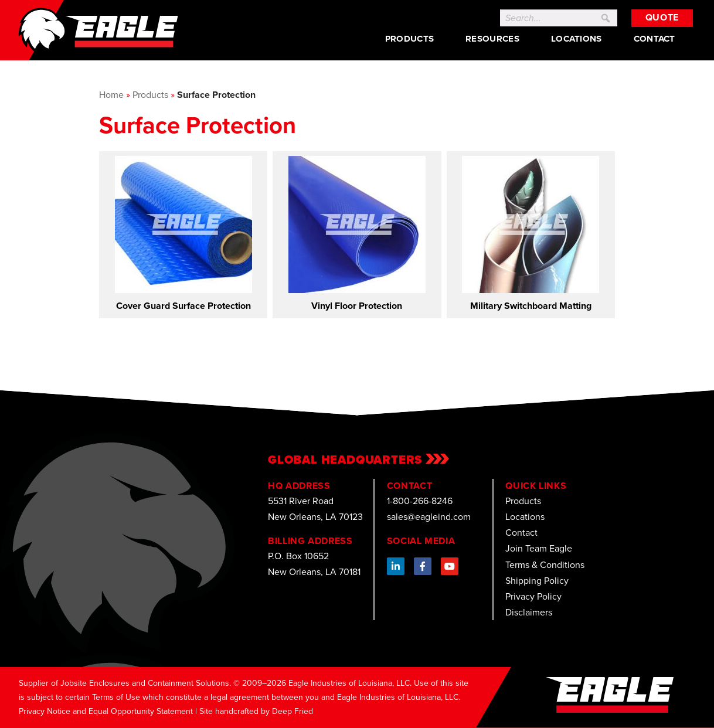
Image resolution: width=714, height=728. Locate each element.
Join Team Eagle (539, 548)
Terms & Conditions (545, 565)
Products (409, 39)
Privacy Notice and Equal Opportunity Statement (106, 711)
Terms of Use (116, 697)
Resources (492, 39)
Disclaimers (529, 612)
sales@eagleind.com (429, 517)
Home (111, 95)
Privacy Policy (533, 596)
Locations (577, 39)
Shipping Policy (537, 581)
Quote (662, 17)
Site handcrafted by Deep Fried (256, 711)
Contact (654, 39)
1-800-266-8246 (420, 501)
